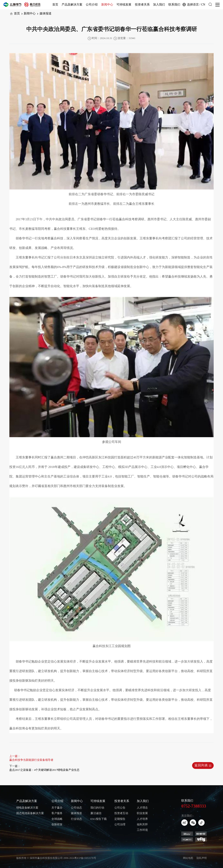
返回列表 (203, 765)
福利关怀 (142, 824)
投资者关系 (142, 5)
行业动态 (76, 819)
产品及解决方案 (72, 5)
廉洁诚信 (96, 813)
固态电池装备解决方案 (30, 813)
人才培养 (142, 819)
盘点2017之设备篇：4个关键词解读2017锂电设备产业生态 (44, 770)
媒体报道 (44, 13)
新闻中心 (107, 5)
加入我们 (159, 5)
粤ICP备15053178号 (85, 858)
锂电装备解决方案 (27, 808)
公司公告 (120, 808)
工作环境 (142, 830)
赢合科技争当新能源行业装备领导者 (31, 760)
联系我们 (174, 5)
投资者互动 (121, 813)
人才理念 (142, 808)
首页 (55, 5)
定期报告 (120, 819)
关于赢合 (57, 808)
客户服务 (57, 813)
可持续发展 (124, 5)
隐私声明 (202, 858)
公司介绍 (92, 5)
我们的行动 (97, 808)
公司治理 (120, 824)
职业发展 (142, 813)
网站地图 (188, 858)
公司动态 (76, 808)
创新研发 (57, 824)
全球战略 (57, 819)
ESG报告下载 (99, 819)
